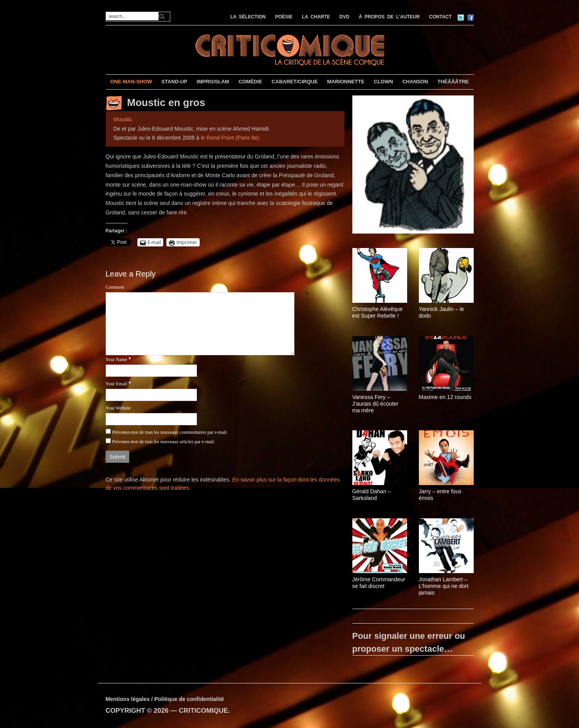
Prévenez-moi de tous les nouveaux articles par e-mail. (163, 442)
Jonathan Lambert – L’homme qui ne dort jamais (444, 586)
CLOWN (383, 82)
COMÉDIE (250, 82)
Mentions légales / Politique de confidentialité (165, 699)
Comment (115, 287)
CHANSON (415, 82)
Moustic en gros (166, 102)
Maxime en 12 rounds (445, 397)
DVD (344, 17)
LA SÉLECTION (248, 17)
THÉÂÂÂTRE (453, 82)
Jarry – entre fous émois (440, 495)
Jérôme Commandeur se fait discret (379, 583)
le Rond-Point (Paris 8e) (230, 138)
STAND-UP (174, 82)
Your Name (116, 360)
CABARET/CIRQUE (295, 82)
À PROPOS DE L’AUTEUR (389, 17)
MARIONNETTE (345, 82)
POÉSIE (284, 17)
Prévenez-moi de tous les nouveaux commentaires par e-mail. (170, 432)
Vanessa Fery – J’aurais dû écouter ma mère (375, 404)
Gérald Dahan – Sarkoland (372, 495)
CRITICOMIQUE (204, 711)
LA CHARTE (316, 17)
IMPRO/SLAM (213, 82)
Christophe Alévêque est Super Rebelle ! (378, 312)
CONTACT (440, 17)
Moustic (123, 119)
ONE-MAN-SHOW (131, 82)
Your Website (118, 408)
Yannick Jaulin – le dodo (442, 312)
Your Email (116, 384)
